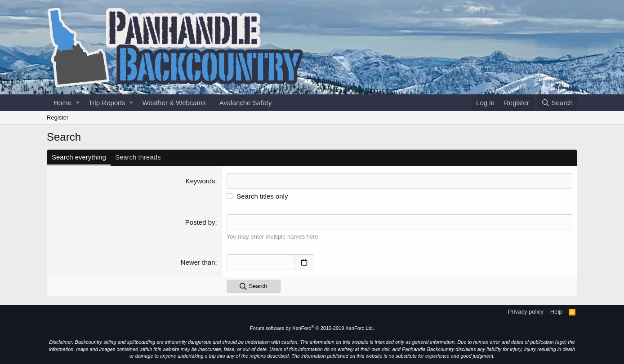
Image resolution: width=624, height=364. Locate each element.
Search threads (138, 157)
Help (556, 312)
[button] (78, 103)
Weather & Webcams (174, 103)
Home (62, 103)
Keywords (201, 181)
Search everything (79, 157)
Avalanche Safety (245, 103)
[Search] (557, 103)
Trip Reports (107, 103)
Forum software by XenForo (312, 328)
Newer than (198, 262)
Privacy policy (526, 312)
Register (58, 118)
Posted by (200, 222)
